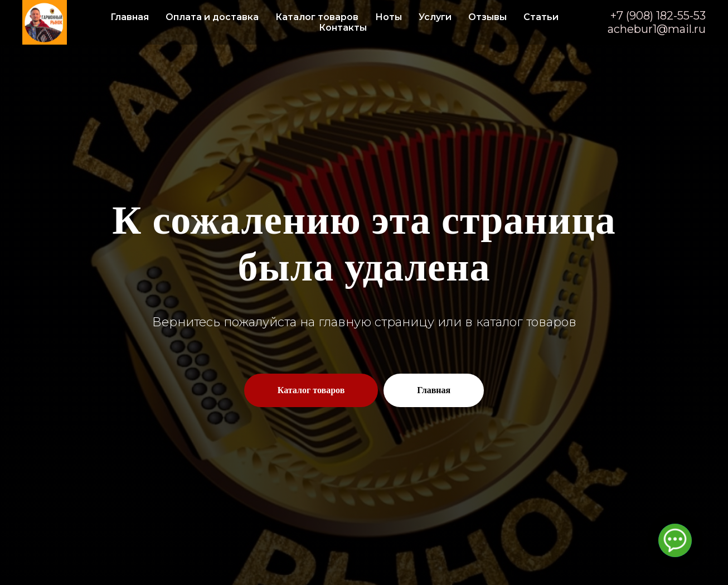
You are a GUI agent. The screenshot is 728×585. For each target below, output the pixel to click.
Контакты (343, 28)
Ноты (389, 17)
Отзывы (487, 17)
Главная (130, 17)
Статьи (541, 17)
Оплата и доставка (212, 17)
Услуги (435, 17)
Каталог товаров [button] (317, 17)
